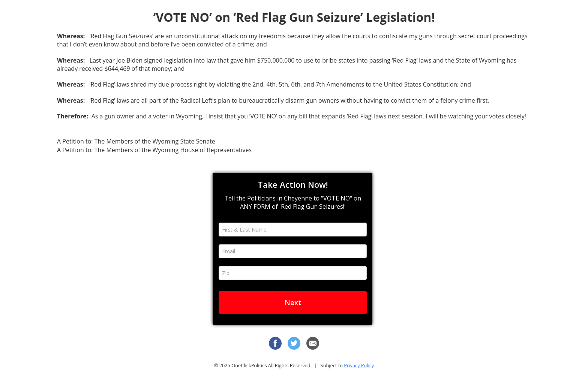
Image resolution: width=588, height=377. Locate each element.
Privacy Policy (359, 365)
